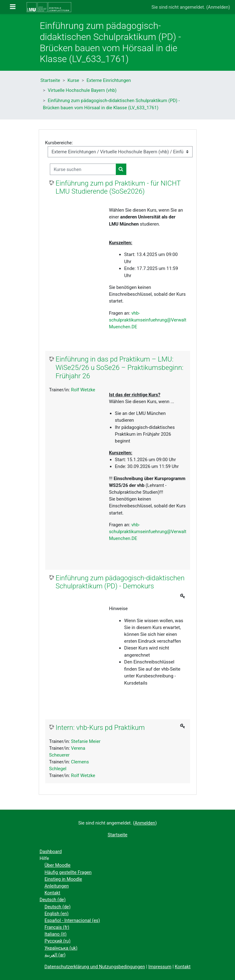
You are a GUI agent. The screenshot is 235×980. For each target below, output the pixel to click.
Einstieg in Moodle (63, 879)
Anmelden (218, 7)
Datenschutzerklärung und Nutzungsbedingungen (95, 967)
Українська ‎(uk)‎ (61, 948)
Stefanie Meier (86, 741)
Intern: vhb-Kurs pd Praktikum (100, 727)
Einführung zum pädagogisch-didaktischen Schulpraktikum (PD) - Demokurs (120, 582)
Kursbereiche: (59, 143)
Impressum (160, 967)
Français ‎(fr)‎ (57, 927)
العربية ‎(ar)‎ (55, 955)
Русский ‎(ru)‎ (58, 941)
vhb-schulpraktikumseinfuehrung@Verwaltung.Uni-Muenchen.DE (156, 320)
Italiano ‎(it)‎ (56, 934)
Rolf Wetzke (83, 390)
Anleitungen (57, 886)
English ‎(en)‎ (57, 914)
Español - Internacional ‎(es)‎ (72, 920)
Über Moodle (58, 865)
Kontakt (52, 893)
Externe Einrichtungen (109, 80)
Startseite (50, 80)
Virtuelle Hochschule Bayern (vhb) (82, 90)
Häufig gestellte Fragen (68, 872)
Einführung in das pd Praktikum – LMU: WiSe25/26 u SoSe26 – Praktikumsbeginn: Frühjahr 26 (120, 367)
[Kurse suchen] (83, 169)
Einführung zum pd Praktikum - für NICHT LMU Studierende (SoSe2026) (118, 187)
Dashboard (51, 852)
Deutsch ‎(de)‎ (53, 900)
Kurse (73, 80)
